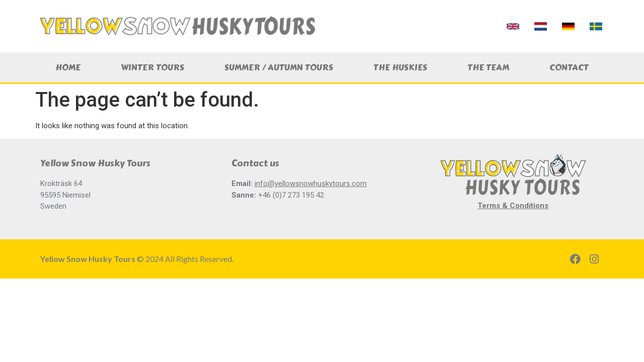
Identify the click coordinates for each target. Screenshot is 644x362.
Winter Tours (152, 67)
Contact (569, 67)
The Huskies (400, 67)
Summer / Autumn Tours (279, 67)
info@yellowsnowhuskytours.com (311, 184)
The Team (488, 67)
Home (68, 67)
